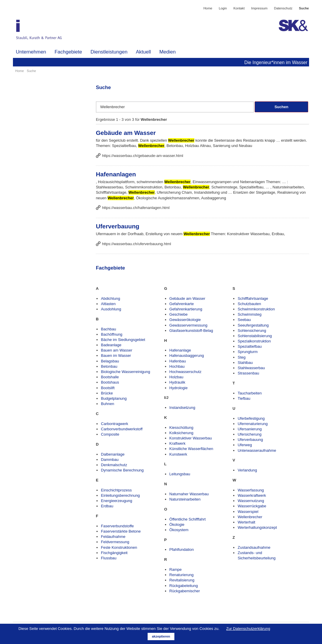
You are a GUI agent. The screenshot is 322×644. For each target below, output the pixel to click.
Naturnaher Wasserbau (189, 494)
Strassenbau (248, 373)
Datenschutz (283, 8)
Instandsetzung (182, 408)
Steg (242, 357)
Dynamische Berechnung (122, 470)
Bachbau (108, 329)
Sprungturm (248, 352)
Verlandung (247, 470)
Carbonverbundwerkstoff (122, 429)
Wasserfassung (251, 490)
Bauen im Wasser (116, 356)
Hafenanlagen (116, 174)
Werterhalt (246, 522)
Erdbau (107, 506)
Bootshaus (110, 382)
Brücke (107, 393)
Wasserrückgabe (252, 506)
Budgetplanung (114, 398)
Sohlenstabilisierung (255, 336)
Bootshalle (110, 377)
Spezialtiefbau (250, 346)
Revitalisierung (182, 580)
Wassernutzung (251, 501)
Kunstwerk (178, 454)
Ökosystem (179, 530)
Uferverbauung (118, 226)
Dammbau (110, 460)
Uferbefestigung (251, 418)
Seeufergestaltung (253, 325)
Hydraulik (177, 382)
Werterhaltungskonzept (257, 527)
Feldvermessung (115, 542)
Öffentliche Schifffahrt (188, 519)
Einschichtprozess (116, 490)
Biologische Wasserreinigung (125, 372)
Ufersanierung (250, 429)
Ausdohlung (111, 309)
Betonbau (109, 366)
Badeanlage (111, 345)
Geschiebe (178, 314)
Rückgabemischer (185, 591)
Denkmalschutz (114, 465)
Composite (110, 434)
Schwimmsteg (250, 314)
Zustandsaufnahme (254, 547)
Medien (168, 52)
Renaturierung (181, 575)
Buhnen (107, 404)
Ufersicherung (250, 434)
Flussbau (109, 558)
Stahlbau (245, 363)
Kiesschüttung (181, 428)
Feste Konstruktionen (119, 547)
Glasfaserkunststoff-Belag (191, 331)
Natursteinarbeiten (185, 499)
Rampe (176, 569)
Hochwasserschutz (185, 372)
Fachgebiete (68, 52)
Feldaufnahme (113, 537)
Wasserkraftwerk (252, 495)
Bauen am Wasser (116, 350)
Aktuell (143, 52)
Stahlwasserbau (251, 368)
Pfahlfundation (182, 550)
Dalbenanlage (113, 454)
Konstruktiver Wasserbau (191, 438)
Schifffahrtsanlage (253, 298)
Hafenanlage (180, 350)
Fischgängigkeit (114, 553)
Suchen (281, 107)
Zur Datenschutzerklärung (248, 629)
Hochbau (177, 366)
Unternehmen (31, 52)
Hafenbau (178, 361)
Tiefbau (244, 398)
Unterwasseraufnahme (257, 450)
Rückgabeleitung (184, 586)
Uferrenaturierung (253, 424)
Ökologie (177, 525)
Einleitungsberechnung (120, 495)
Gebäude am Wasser (126, 133)
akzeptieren (161, 636)
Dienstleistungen (109, 52)
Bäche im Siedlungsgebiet (123, 340)
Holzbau (176, 377)
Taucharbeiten (250, 393)
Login (223, 8)
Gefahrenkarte (182, 304)
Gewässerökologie (185, 320)
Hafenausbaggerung (187, 356)
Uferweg (245, 445)
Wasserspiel (248, 512)
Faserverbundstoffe (117, 526)
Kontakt (239, 8)
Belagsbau (110, 361)
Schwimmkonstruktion (256, 309)
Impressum (259, 8)
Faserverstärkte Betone (121, 531)
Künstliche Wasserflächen (191, 449)
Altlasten (108, 304)
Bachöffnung (112, 334)
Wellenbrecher (250, 517)
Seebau (244, 320)
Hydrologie (178, 388)
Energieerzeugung (116, 501)
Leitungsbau (180, 474)
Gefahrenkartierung (186, 309)
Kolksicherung (181, 433)
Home (208, 8)
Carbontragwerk (115, 424)
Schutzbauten (249, 304)
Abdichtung (110, 298)
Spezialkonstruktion (254, 341)
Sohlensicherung (252, 331)
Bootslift (108, 388)
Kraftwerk (177, 443)
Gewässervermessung (188, 325)
